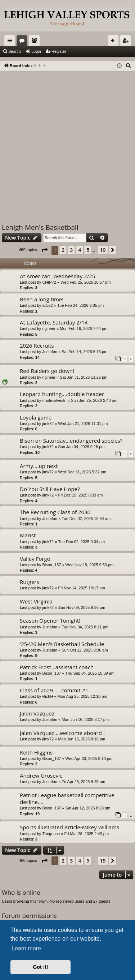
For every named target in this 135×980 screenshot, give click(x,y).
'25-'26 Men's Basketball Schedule (62, 644)
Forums (23, 42)
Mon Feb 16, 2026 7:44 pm (84, 328)
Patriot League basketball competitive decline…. (67, 798)
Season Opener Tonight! (50, 620)
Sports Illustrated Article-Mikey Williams (69, 827)
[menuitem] (129, 66)
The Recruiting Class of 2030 (55, 512)
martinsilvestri (54, 400)
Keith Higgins (36, 752)
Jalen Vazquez (37, 713)
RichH (48, 696)
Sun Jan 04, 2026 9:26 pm (81, 447)
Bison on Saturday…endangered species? (71, 440)
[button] (44, 250)
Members (36, 42)
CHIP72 (49, 282)
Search (15, 51)
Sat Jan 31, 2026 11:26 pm (84, 377)
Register (59, 51)
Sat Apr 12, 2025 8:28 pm (88, 808)
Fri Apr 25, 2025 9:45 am (83, 782)
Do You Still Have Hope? (50, 489)
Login (36, 51)
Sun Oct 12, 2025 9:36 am (85, 650)
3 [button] (71, 250)
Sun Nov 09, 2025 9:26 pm (82, 607)
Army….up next (39, 466)
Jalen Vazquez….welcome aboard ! (62, 733)
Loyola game (36, 417)
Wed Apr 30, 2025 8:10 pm (89, 758)
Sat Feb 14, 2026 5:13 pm (84, 352)
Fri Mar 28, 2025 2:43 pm (87, 834)
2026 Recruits (37, 345)
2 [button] (63, 250)
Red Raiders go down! (47, 371)
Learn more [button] (26, 948)
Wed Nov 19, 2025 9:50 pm (90, 565)
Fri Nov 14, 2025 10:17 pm (81, 588)
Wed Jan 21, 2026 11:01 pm (83, 424)
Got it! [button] (40, 967)
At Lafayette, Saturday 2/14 (54, 322)
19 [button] (103, 250)
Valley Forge (35, 559)
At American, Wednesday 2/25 (57, 276)
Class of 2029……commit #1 (54, 690)
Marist (28, 535)
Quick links (11, 42)
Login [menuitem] (115, 42)
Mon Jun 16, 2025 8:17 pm (85, 719)
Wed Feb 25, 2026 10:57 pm (85, 282)
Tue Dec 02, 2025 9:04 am (81, 542)
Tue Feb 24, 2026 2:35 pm (80, 305)
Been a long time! (42, 299)
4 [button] (80, 250)
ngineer (49, 328)
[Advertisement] (67, 142)
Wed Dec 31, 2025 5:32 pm (82, 472)
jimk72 (48, 424)
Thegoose (51, 834)
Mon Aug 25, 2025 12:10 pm (82, 696)
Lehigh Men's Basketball (40, 227)
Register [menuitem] (127, 42)
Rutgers (30, 582)
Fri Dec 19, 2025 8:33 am (80, 495)
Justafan (50, 352)
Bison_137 (51, 565)
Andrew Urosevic (41, 775)
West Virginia (36, 601)
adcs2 (47, 305)
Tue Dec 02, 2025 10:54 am (86, 519)
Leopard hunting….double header (62, 394)
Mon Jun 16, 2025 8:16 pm (82, 739)
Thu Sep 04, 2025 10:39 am (90, 673)
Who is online (21, 892)
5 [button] (88, 250)
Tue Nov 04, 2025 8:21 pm (85, 627)
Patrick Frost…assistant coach (57, 667)
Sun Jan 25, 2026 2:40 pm (94, 400)
